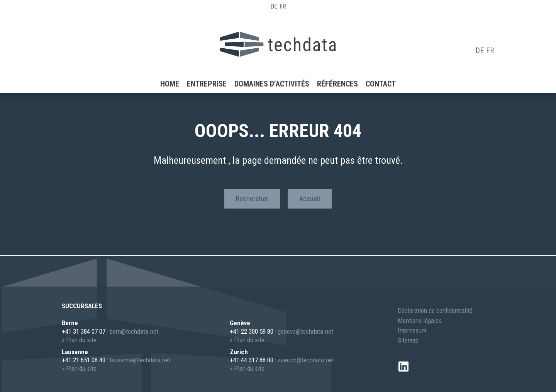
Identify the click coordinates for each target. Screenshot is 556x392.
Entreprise (207, 71)
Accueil (310, 199)
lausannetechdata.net (140, 360)
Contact (381, 71)
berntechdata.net (134, 331)
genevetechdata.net (305, 331)
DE (274, 6)
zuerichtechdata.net (306, 360)
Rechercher (252, 199)
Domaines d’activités (272, 71)
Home (170, 71)
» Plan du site (79, 340)
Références (337, 71)
